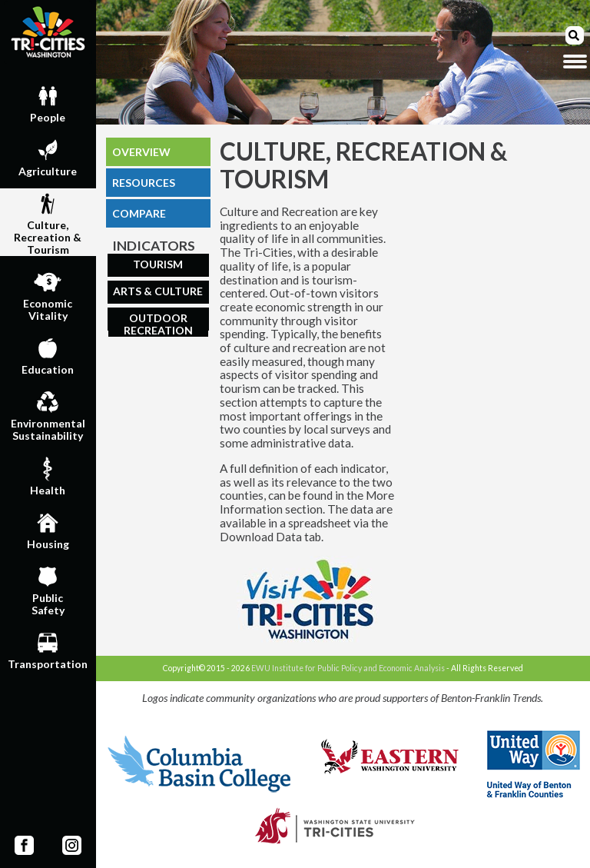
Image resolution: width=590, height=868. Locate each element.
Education (48, 354)
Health (48, 475)
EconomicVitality (48, 294)
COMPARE (139, 213)
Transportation (48, 649)
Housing (48, 529)
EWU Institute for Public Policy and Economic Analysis (348, 668)
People (48, 102)
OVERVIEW (141, 152)
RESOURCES (144, 183)
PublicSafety (48, 589)
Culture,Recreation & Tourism (48, 222)
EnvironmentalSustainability (48, 414)
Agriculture (48, 156)
